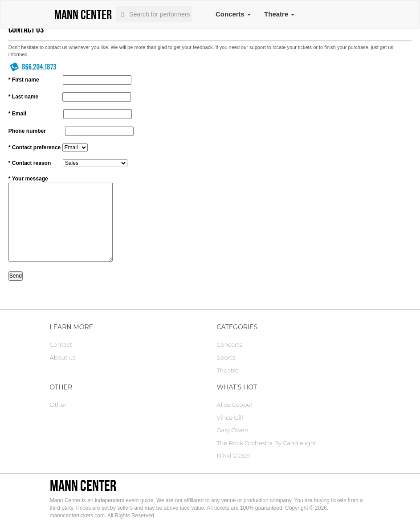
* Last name (23, 97)
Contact (61, 344)
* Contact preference (35, 147)
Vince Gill (230, 418)
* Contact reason (30, 163)
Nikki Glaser (234, 455)
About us (63, 357)
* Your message (28, 179)
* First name (24, 80)
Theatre (279, 14)
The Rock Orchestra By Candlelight (267, 443)
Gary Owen (233, 430)
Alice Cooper (235, 405)
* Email (17, 114)
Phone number (27, 131)
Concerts (233, 14)
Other (58, 405)
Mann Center (83, 485)
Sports (226, 357)
